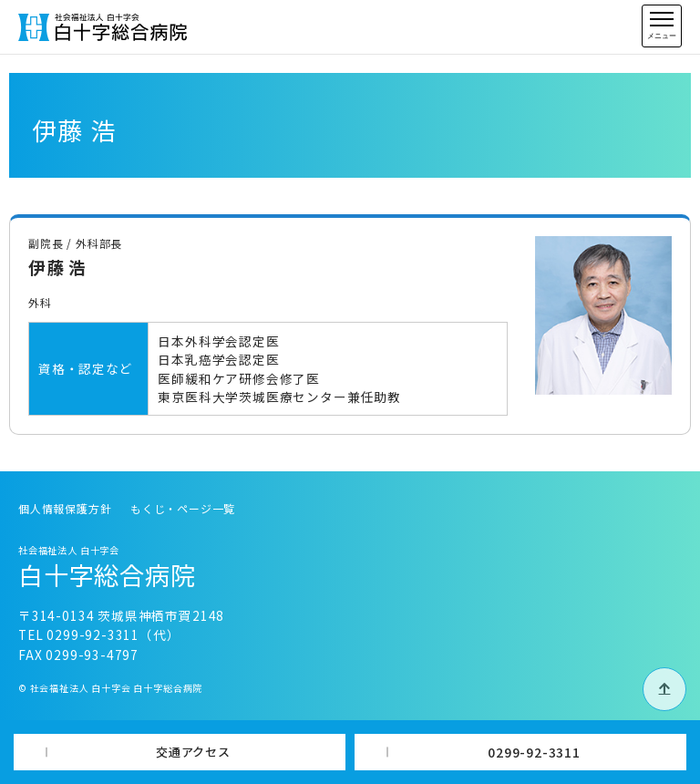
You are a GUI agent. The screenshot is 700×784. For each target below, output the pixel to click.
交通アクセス (193, 752)
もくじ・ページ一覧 (183, 508)
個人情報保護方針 (65, 508)
